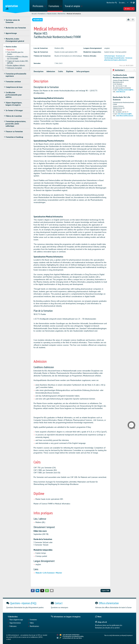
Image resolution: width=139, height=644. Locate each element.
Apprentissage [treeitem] (11, 33)
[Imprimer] (129, 20)
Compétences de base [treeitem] (14, 87)
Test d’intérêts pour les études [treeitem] (15, 53)
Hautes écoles (52, 14)
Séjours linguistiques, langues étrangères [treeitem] (14, 104)
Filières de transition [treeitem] (14, 116)
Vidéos (32, 623)
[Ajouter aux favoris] (133, 20)
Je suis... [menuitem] (129, 9)
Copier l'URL (106, 590)
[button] (33, 591)
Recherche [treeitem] (11, 50)
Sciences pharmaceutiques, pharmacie (118, 59)
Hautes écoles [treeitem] (11, 47)
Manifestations (34, 626)
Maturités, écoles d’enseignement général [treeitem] (15, 40)
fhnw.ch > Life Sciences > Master (49, 573)
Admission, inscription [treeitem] (14, 68)
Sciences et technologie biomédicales (115, 57)
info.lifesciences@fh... (125, 114)
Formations (42, 14)
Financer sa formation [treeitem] (14, 131)
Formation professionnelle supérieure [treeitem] (16, 75)
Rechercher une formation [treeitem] (16, 28)
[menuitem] (39, 6)
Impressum (130, 635)
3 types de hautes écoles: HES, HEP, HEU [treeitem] (17, 62)
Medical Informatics (74, 14)
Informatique (110, 56)
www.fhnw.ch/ (121, 92)
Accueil (34, 14)
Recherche (62, 14)
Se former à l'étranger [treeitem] (14, 110)
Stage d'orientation (15, 623)
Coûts (60, 71)
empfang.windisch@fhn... (126, 90)
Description (39, 71)
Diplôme (70, 71)
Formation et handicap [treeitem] (14, 137)
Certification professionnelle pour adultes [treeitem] (14, 95)
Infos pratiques (83, 71)
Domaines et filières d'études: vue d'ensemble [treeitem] (17, 58)
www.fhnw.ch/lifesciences (125, 116)
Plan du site (108, 635)
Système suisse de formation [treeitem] (13, 21)
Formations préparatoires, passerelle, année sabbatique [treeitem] (16, 124)
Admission (51, 71)
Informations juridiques (119, 635)
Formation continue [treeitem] (13, 82)
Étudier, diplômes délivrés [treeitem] (16, 65)
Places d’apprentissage (16, 620)
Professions (13, 626)
